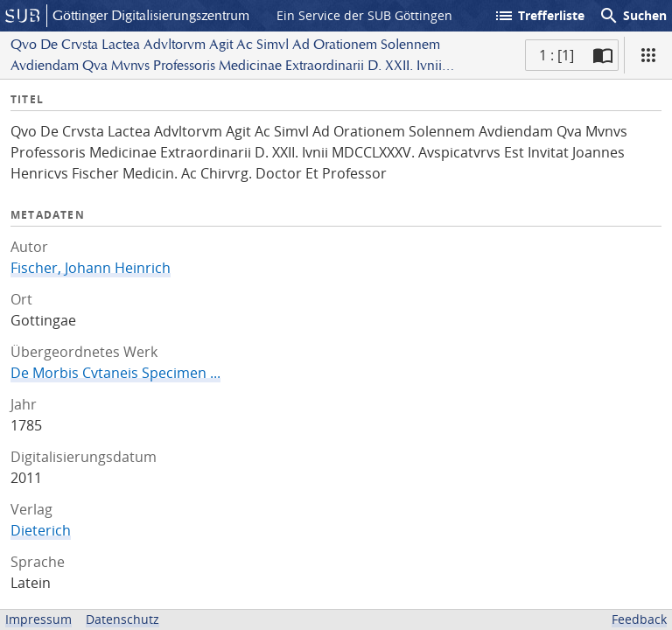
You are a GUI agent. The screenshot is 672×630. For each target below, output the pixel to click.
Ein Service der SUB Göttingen (364, 15)
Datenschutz (122, 619)
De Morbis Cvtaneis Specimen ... (115, 373)
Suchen (633, 16)
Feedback (639, 619)
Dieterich (41, 530)
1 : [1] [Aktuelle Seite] (556, 55)
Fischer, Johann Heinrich (91, 268)
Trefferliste (539, 16)
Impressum (38, 619)
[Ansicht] (648, 55)
